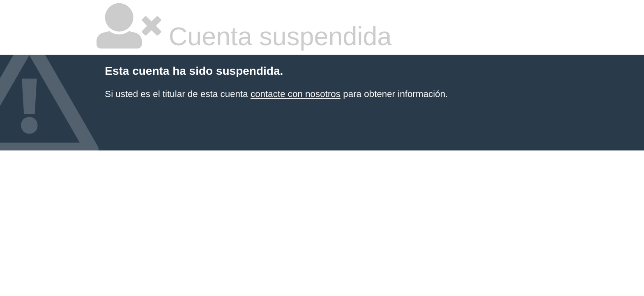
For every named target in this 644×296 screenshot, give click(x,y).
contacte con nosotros (296, 94)
